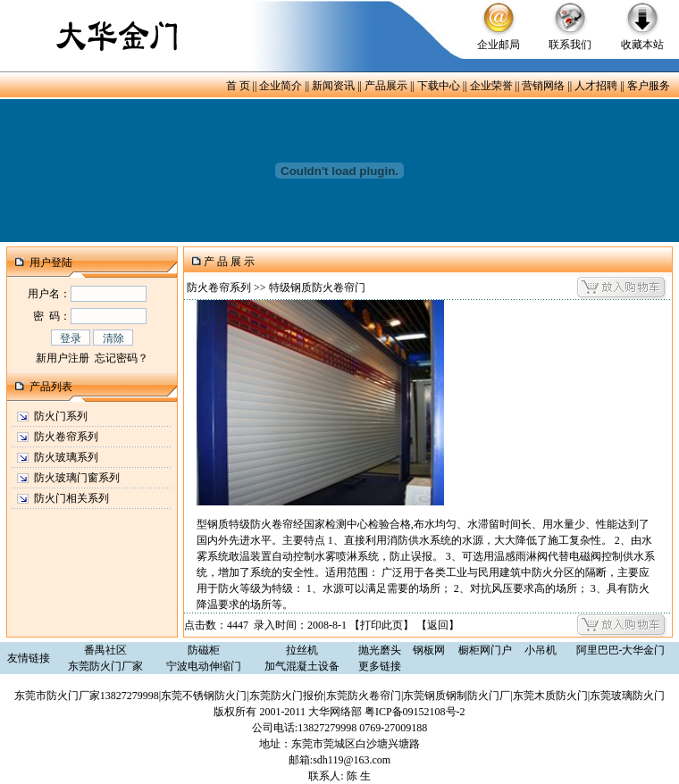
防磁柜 (204, 650)
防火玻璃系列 (66, 457)
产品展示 (386, 86)
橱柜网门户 (485, 650)
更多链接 (380, 666)
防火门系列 (61, 416)
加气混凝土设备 (302, 666)
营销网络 (543, 86)
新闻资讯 (333, 86)
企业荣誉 (491, 86)
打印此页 (381, 625)
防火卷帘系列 (66, 437)
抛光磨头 (380, 650)
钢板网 (429, 650)
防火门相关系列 (71, 498)
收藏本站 (642, 45)
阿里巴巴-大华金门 (621, 650)
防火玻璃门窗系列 (77, 478)
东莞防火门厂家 (105, 666)
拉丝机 (302, 650)
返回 (438, 625)
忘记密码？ (122, 358)
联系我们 (570, 45)
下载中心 (439, 86)
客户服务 (649, 86)
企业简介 (281, 86)
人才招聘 (596, 86)
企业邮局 (499, 45)
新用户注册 (63, 358)
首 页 (238, 86)
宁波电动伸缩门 (204, 666)
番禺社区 (105, 650)
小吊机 (541, 650)
